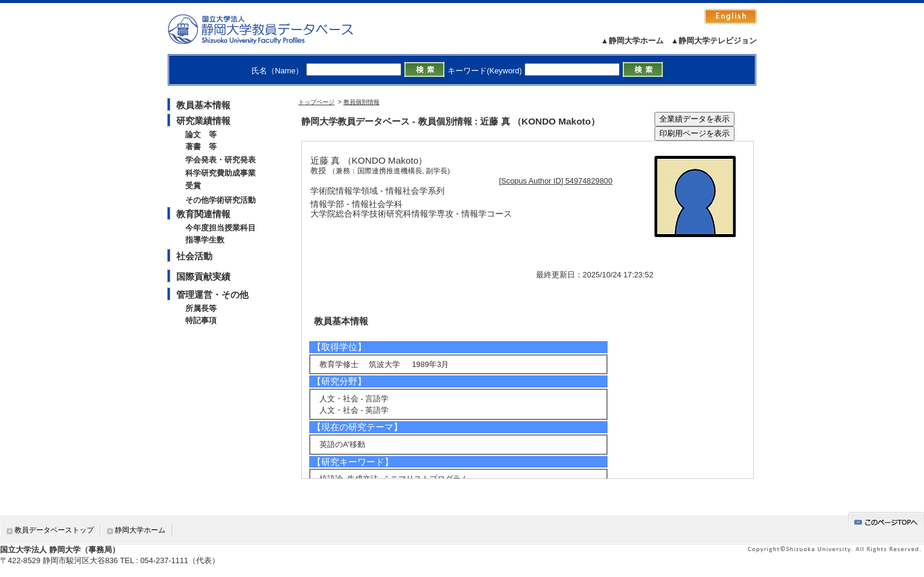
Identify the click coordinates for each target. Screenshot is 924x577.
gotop (886, 520)
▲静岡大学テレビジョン (714, 41)
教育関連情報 (203, 214)
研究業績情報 (203, 121)
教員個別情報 (362, 102)
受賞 (193, 186)
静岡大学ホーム (140, 530)
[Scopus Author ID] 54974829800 (556, 181)
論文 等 (201, 134)
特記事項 (201, 320)
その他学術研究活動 (220, 200)
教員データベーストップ (54, 530)
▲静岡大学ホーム (632, 41)
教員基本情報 (203, 105)
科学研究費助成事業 (220, 173)
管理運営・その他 (212, 295)
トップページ (316, 102)
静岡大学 (273, 29)
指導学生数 (205, 240)
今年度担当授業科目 (220, 228)
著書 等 (201, 147)
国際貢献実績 (203, 276)
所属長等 (201, 308)
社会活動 (194, 256)
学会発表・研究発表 (220, 160)
